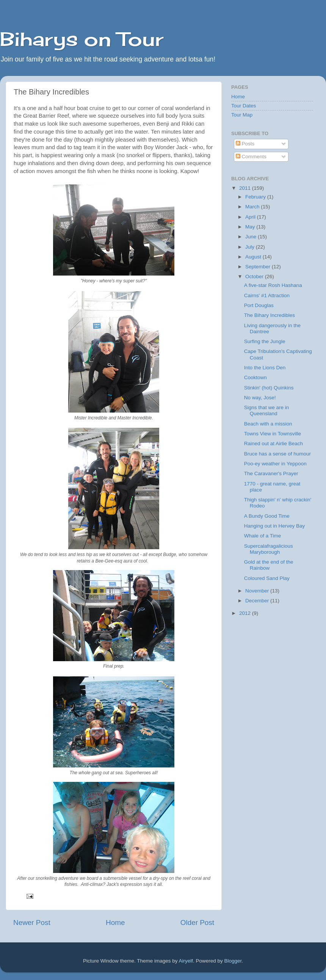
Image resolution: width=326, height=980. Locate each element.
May (251, 227)
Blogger (233, 961)
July (251, 247)
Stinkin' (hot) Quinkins (269, 388)
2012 (246, 613)
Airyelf (186, 961)
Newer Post (32, 922)
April (251, 217)
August (254, 257)
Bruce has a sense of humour (277, 454)
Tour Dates (244, 106)
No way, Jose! (260, 398)
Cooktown (255, 377)
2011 (246, 188)
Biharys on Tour (82, 39)
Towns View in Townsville (273, 434)
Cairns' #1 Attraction (267, 295)
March (253, 207)
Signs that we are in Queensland (267, 410)
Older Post (197, 922)
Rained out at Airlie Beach (273, 444)
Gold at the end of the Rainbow (269, 565)
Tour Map (242, 115)
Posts (245, 144)
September (259, 267)
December (258, 601)
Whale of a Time (263, 536)
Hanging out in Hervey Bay (275, 526)
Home (115, 922)
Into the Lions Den (265, 368)
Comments (251, 157)
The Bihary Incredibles (270, 315)
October (255, 277)
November (258, 591)
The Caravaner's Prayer (271, 473)
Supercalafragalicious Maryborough (269, 549)
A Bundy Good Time (267, 516)
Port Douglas (259, 305)
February (256, 197)
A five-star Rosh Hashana (273, 285)
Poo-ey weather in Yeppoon (275, 464)
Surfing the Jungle (265, 341)
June (252, 237)
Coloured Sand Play (267, 578)
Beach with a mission (268, 424)
